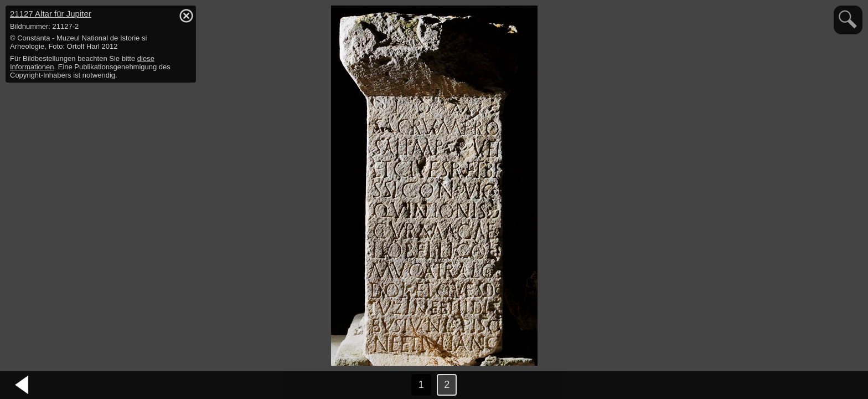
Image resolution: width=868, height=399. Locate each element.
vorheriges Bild (22, 385)
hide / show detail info (186, 16)
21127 (51, 14)
